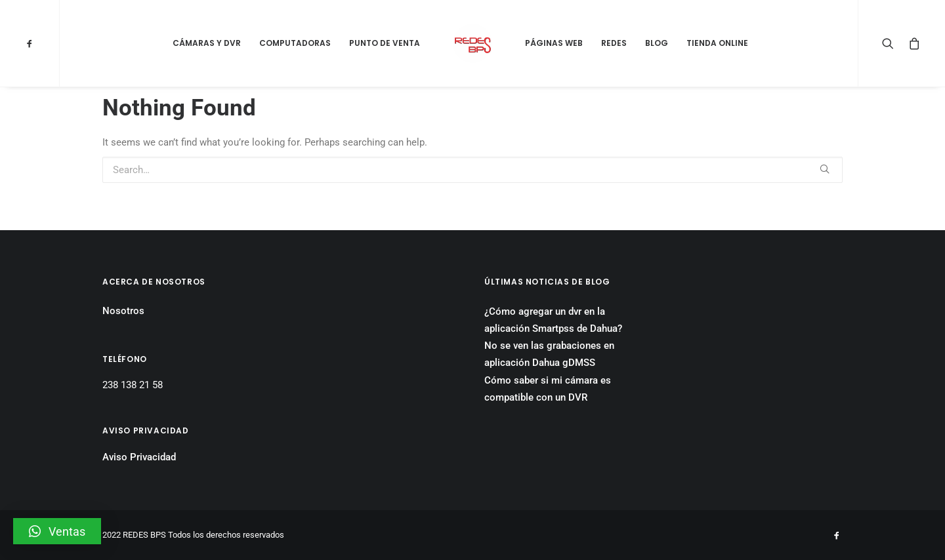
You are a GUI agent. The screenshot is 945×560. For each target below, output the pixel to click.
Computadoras (295, 43)
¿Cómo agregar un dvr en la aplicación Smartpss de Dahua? (553, 320)
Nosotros (123, 311)
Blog (657, 43)
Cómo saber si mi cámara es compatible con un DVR (548, 389)
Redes (614, 43)
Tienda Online (717, 43)
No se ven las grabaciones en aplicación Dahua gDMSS (549, 354)
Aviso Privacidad (139, 457)
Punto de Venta (385, 43)
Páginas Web (554, 43)
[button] (57, 531)
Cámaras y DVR (207, 43)
